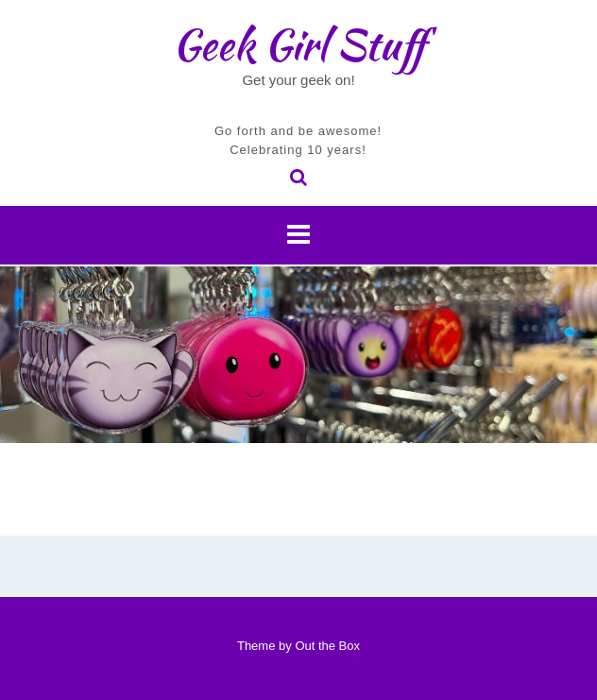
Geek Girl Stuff (299, 44)
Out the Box (327, 646)
